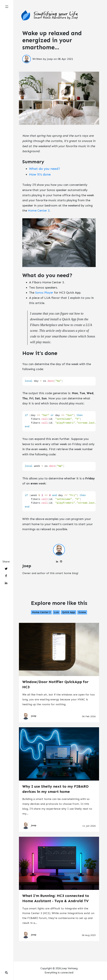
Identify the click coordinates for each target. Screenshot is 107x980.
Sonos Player (44, 293)
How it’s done (40, 174)
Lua (56, 612)
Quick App (69, 612)
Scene (82, 612)
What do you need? (45, 169)
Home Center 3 (39, 211)
